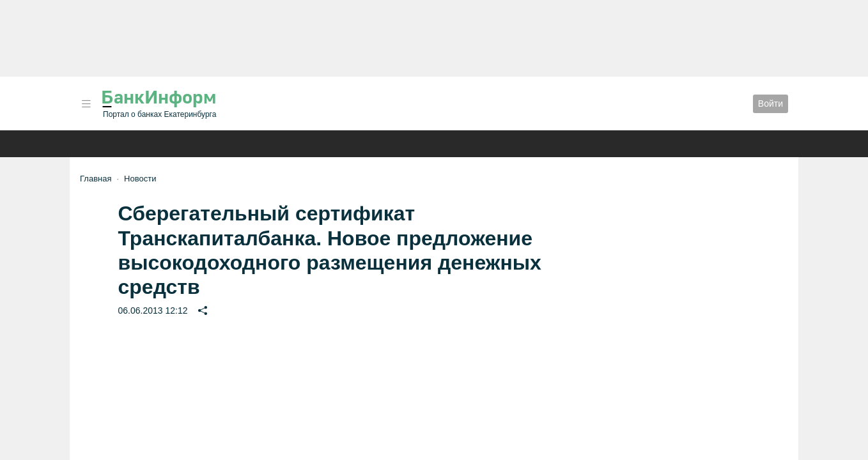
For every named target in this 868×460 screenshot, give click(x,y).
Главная (96, 179)
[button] (86, 104)
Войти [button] (771, 103)
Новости (140, 179)
